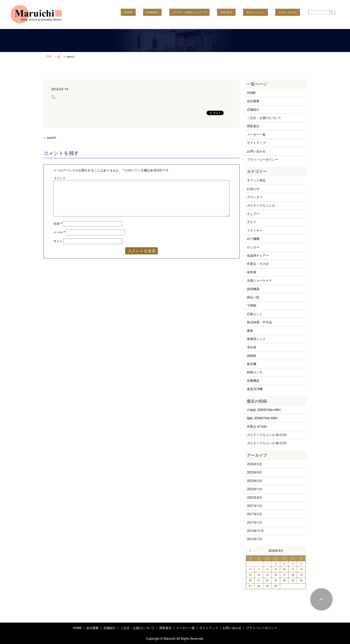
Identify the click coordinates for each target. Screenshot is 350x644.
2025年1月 (254, 489)
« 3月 (251, 551)
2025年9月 (254, 472)
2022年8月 (254, 498)
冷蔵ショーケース (259, 280)
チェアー (253, 214)
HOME (161, 15)
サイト (58, 241)
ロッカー (253, 247)
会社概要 (253, 101)
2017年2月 (254, 514)
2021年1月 (254, 506)
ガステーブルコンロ (261, 206)
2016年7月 (254, 539)
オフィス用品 (256, 180)
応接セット (255, 314)
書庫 (250, 331)
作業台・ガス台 (258, 264)
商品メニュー (265, 15)
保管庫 (252, 272)
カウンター (255, 197)
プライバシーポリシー (262, 160)
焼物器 (252, 356)
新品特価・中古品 (259, 322)
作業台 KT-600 (257, 427)
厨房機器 (253, 289)
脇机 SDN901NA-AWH (262, 418)
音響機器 (253, 381)
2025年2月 (254, 481)
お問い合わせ (291, 15)
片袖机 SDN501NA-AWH (264, 410)
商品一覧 (253, 297)
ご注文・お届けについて (210, 15)
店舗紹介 (179, 15)
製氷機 (252, 364)
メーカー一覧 (256, 135)
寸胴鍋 (252, 305)
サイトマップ (256, 143)
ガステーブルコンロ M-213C (267, 435)
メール (59, 232)
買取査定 (241, 15)
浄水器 (252, 347)
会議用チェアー (258, 256)
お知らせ (253, 189)
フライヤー (255, 231)
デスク (252, 222)
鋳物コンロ (255, 372)
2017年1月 (254, 523)
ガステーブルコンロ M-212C (267, 443)
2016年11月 (255, 531)
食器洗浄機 (255, 389)
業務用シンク (256, 339)
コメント (60, 178)
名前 (58, 224)
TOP (49, 57)
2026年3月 (254, 464)
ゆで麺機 (253, 239)
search (51, 138)
